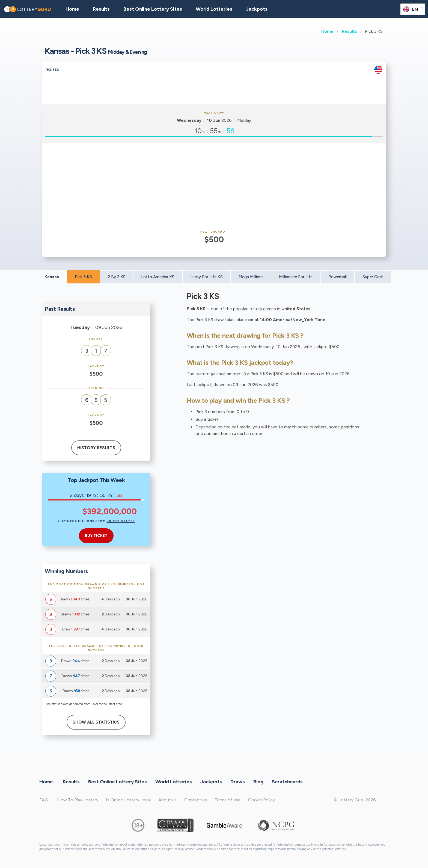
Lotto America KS (158, 277)
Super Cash (373, 277)
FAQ (44, 800)
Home (327, 31)
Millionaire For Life (296, 277)
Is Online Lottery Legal (128, 800)
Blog (258, 782)
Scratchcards (287, 782)
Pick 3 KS (83, 277)
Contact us (196, 800)
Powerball (338, 277)
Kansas (52, 277)
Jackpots (257, 9)
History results (96, 448)
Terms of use (228, 800)
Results (349, 31)
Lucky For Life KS (206, 277)
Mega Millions (251, 277)
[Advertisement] (214, 186)
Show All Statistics (96, 722)
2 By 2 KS (117, 277)
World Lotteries (214, 9)
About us (167, 800)
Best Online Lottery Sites (153, 9)
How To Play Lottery (78, 800)
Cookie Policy (261, 800)
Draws (238, 782)
